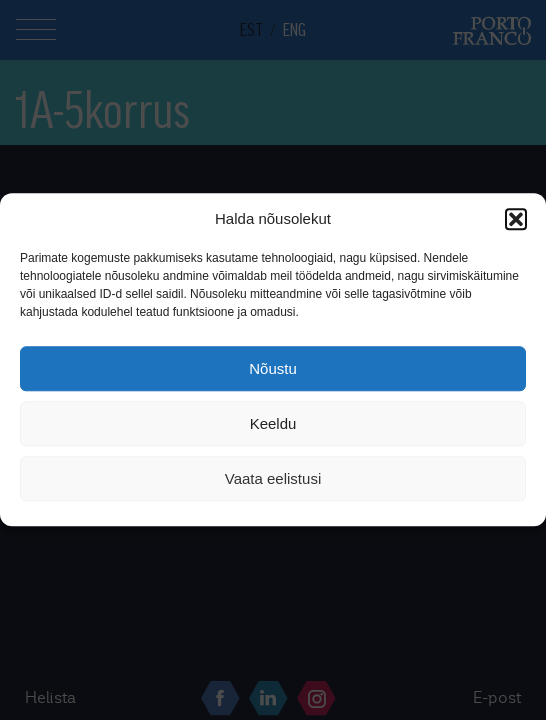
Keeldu (273, 423)
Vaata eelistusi (273, 478)
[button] (516, 219)
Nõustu (273, 368)
